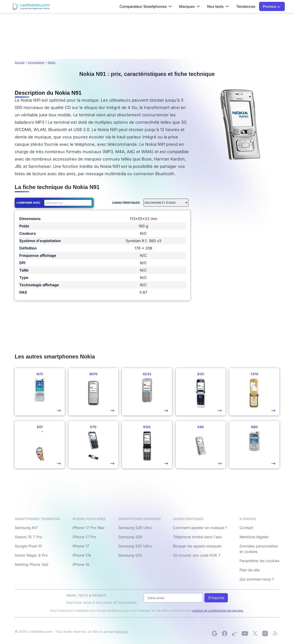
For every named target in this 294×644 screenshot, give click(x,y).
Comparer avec (28, 203)
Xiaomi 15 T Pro (28, 537)
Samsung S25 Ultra (135, 546)
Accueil (20, 62)
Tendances (246, 6)
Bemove (121, 631)
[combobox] (67, 203)
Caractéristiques (126, 203)
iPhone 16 (81, 564)
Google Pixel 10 (28, 546)
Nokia (52, 62)
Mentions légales (254, 537)
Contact (246, 528)
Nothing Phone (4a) (32, 564)
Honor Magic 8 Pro (31, 555)
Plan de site (250, 570)
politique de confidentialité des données (218, 611)
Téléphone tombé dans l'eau (197, 537)
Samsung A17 (26, 528)
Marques (189, 6)
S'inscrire (216, 598)
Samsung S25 (130, 555)
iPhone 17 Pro (84, 537)
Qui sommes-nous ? (257, 579)
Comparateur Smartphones (146, 6)
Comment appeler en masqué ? (200, 528)
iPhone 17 (81, 546)
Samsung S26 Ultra (135, 528)
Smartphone (36, 62)
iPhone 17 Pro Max (89, 528)
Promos (272, 6)
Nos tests (218, 6)
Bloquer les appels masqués (197, 546)
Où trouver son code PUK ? (197, 555)
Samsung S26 (130, 537)
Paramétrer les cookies (259, 561)
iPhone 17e (82, 555)
